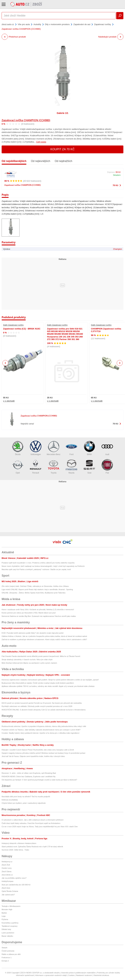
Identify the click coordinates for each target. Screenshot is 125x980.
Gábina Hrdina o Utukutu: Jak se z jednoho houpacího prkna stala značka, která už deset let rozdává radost (44, 636)
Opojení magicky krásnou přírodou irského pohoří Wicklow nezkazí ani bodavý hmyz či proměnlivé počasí (43, 753)
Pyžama (5, 919)
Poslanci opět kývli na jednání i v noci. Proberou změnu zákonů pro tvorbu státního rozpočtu (38, 563)
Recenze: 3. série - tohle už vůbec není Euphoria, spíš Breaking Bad (29, 773)
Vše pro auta (24, 24)
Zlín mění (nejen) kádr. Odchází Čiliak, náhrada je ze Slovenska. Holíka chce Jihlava (35, 586)
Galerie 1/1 (63, 113)
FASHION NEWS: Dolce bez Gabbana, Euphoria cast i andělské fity (29, 777)
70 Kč (115, 185)
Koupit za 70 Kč (63, 149)
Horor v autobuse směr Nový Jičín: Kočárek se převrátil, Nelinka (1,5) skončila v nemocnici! (38, 610)
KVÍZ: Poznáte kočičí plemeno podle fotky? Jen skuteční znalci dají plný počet (33, 633)
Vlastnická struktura (101, 975)
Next (120, 363)
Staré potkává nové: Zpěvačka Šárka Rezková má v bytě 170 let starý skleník (32, 847)
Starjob (4, 948)
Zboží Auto (6, 888)
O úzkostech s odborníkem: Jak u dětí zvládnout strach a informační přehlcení (33, 820)
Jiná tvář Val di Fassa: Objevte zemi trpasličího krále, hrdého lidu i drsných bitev (33, 756)
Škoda (18, 448)
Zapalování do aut (82, 24)
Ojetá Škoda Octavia (10, 891)
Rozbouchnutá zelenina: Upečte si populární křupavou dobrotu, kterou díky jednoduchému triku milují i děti (44, 726)
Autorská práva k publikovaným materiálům (78, 973)
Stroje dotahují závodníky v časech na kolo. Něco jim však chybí (27, 660)
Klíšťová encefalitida (10, 800)
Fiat (107, 467)
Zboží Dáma (7, 871)
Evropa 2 (5, 961)
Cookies (71, 975)
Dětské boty (6, 929)
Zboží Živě (6, 865)
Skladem (117, 175)
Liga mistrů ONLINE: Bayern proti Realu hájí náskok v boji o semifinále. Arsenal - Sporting (37, 589)
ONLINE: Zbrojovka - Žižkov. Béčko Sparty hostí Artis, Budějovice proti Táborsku (34, 593)
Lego (4, 916)
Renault (36, 467)
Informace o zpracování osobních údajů (51, 975)
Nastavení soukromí (84, 975)
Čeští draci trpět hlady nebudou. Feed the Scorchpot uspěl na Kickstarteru (31, 823)
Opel (18, 467)
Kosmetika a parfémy (10, 923)
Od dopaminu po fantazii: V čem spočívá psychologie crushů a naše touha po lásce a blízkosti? (40, 780)
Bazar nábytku (7, 936)
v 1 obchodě (9, 401)
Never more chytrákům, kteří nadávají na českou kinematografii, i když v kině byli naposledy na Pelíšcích (43, 566)
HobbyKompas (7, 881)
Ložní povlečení (8, 933)
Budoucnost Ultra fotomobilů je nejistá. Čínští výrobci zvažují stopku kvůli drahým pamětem (38, 683)
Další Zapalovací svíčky (13, 325)
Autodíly (37, 24)
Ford (71, 448)
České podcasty (8, 951)
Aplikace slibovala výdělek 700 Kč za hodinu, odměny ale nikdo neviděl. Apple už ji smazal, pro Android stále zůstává (48, 686)
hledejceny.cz (7, 862)
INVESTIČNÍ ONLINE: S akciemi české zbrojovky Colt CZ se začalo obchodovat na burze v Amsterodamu (44, 710)
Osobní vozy (7, 868)
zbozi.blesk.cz (7, 875)
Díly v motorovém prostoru (57, 24)
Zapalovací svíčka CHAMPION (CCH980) (26, 120)
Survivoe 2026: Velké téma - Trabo (15, 850)
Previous (5, 363)
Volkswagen (36, 448)
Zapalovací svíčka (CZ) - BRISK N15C (22, 329)
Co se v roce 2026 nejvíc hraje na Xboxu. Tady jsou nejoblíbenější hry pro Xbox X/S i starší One (40, 827)
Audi (107, 448)
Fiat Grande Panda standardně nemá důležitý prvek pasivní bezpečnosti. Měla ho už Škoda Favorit (41, 656)
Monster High (7, 909)
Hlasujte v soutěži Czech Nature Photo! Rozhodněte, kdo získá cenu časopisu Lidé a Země (38, 750)
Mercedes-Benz (54, 448)
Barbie (4, 913)
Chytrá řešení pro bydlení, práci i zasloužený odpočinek (24, 803)
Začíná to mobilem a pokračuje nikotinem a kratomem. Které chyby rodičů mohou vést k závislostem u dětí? (44, 639)
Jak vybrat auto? (8, 895)
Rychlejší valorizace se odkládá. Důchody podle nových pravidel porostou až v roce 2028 (37, 706)
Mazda (71, 467)
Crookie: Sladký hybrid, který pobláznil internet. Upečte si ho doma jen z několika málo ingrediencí (41, 733)
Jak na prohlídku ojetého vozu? (14, 878)
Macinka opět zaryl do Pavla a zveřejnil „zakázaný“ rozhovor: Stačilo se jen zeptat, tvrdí (36, 569)
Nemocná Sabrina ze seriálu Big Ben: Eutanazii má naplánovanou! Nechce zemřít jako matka (39, 616)
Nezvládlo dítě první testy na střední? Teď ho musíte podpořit (26, 797)
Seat (89, 467)
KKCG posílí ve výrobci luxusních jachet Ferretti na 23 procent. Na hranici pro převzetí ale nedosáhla (42, 703)
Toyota (54, 467)
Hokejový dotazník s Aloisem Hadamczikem (19, 843)
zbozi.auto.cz (8, 24)
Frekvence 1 (7, 958)
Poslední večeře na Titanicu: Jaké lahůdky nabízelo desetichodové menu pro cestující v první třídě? (41, 730)
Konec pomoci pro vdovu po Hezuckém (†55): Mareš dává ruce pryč (29, 613)
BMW (89, 448)
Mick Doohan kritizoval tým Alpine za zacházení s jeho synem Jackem (29, 663)
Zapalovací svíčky (102, 24)
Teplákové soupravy (10, 926)
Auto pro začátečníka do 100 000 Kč (16, 885)
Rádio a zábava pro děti (11, 954)
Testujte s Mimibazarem (11, 906)
